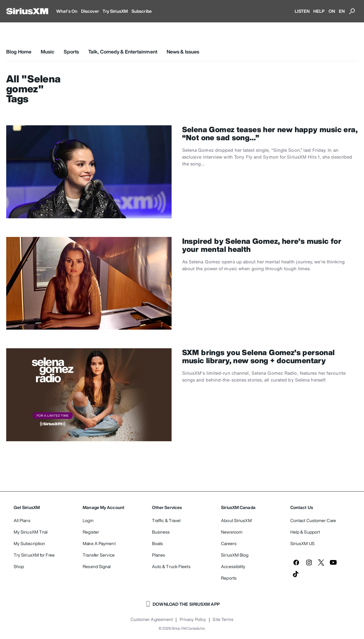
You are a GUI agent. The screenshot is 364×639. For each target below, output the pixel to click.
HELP (319, 11)
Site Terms (223, 619)
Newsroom (232, 532)
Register (91, 532)
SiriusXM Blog (235, 555)
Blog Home (19, 52)
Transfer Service (99, 555)
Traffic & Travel (166, 520)
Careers (229, 543)
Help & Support (305, 532)
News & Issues (183, 52)
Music (48, 52)
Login (88, 520)
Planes (159, 555)
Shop (19, 566)
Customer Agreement (152, 619)
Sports (71, 52)
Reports (229, 578)
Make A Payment (99, 543)
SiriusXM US (302, 543)
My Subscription (30, 543)
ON (332, 11)
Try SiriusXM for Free (34, 555)
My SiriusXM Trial (31, 532)
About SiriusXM (236, 520)
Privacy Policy (193, 619)
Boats (158, 543)
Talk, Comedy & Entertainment (123, 52)
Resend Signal (97, 566)
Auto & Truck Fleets (171, 566)
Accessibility (233, 566)
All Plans (22, 520)
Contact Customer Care (313, 520)
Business (161, 532)
